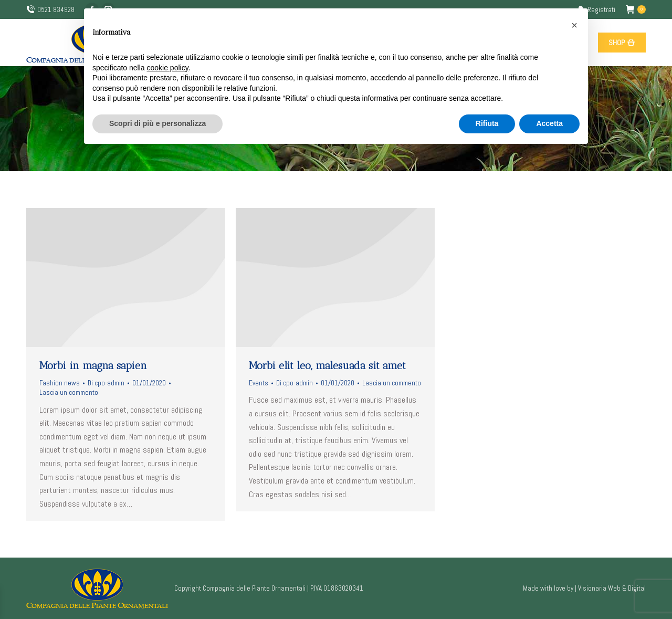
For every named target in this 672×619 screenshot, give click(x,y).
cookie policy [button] (168, 68)
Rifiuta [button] (487, 123)
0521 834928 (50, 10)
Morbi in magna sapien (93, 365)
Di (106, 383)
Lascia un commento (69, 392)
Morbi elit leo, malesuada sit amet (327, 365)
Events (259, 383)
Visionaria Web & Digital (612, 588)
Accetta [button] (549, 123)
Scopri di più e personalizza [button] (157, 123)
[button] (574, 25)
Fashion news (60, 383)
